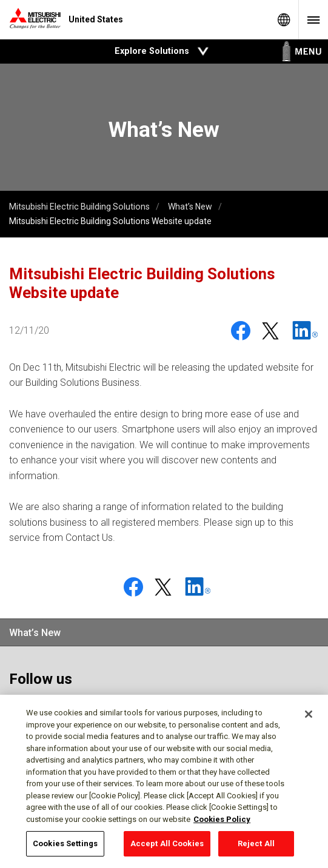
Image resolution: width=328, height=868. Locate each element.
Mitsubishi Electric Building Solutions (79, 207)
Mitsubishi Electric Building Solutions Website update (110, 221)
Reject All (256, 846)
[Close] (309, 717)
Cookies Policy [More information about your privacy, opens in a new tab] (222, 821)
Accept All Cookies (167, 846)
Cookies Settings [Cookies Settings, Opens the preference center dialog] (65, 846)
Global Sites (284, 20)
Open (203, 51)
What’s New (190, 207)
